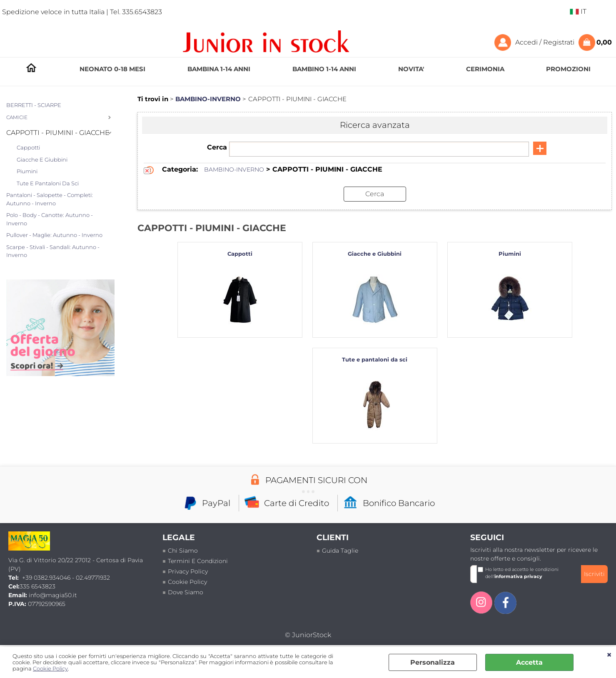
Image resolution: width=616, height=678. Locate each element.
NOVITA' (411, 69)
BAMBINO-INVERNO (234, 169)
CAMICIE (17, 117)
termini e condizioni (198, 561)
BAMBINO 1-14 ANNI (324, 69)
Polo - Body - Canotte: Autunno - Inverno (50, 219)
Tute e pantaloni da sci (48, 183)
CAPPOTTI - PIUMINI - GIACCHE (58, 133)
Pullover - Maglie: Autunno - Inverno (54, 235)
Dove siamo (186, 592)
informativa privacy (518, 576)
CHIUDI (609, 655)
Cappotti (28, 147)
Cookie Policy (50, 669)
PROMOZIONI (568, 69)
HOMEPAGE (31, 69)
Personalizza (433, 662)
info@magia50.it (53, 595)
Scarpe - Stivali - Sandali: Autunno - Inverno (53, 251)
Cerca (217, 147)
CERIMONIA (485, 69)
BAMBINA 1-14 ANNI (219, 69)
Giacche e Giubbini (42, 160)
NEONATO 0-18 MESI (112, 69)
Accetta (529, 662)
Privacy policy (188, 571)
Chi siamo (183, 551)
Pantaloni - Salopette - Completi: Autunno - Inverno (50, 199)
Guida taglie (340, 551)
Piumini (27, 171)
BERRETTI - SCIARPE (34, 105)
